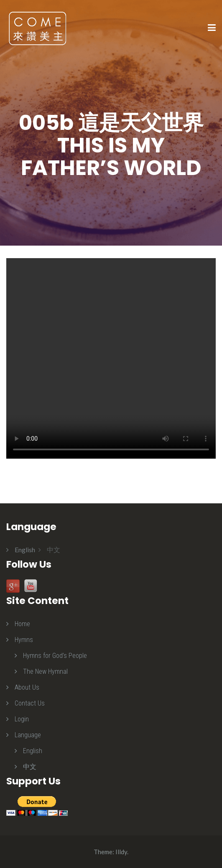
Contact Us (30, 703)
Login (22, 719)
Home (22, 624)
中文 (30, 767)
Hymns (24, 640)
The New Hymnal (45, 671)
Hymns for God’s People (55, 656)
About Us (27, 687)
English (33, 751)
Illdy (121, 852)
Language (28, 735)
